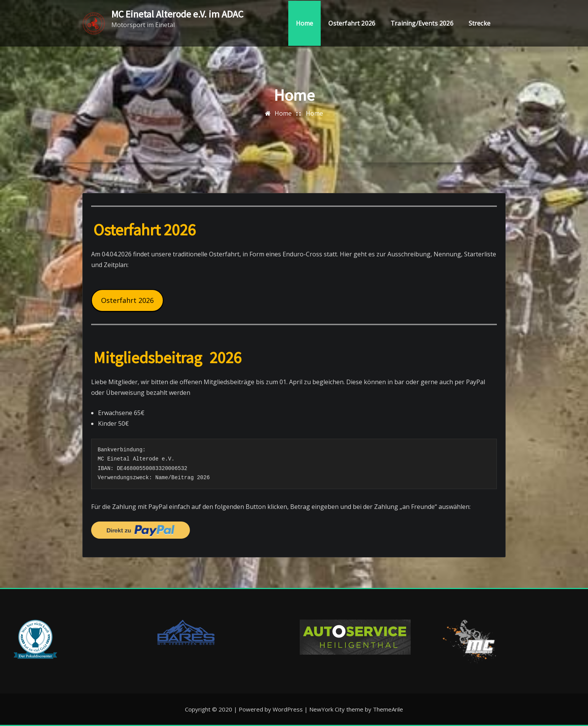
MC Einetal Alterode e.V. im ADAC (177, 14)
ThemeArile (388, 709)
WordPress (288, 709)
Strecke (480, 24)
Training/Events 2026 (422, 24)
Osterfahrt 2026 (352, 24)
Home (305, 24)
